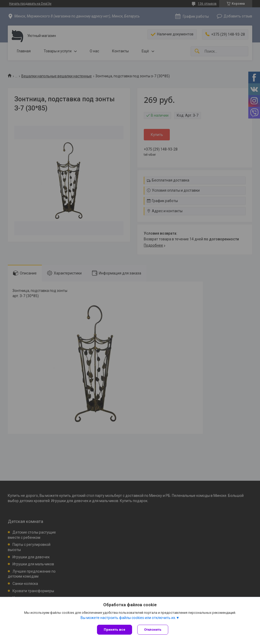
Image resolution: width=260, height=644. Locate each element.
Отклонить (153, 630)
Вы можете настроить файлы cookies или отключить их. (128, 618)
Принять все (115, 630)
